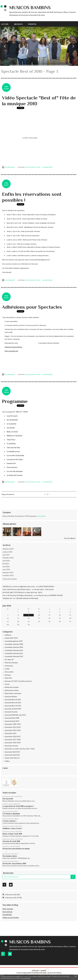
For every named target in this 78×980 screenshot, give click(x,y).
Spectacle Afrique (11, 697)
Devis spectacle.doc (11, 351)
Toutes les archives (10, 579)
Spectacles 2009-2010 (13, 724)
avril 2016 (6, 567)
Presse (7, 684)
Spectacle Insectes (11, 712)
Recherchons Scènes (12, 690)
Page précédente (8, 494)
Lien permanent (9, 167)
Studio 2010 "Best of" (12, 758)
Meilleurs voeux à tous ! (12, 828)
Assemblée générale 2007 (14, 641)
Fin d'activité (8, 799)
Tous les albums (70, 538)
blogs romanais (8, 909)
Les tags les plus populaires (55, 973)
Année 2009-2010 (11, 638)
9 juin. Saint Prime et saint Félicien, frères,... (17, 589)
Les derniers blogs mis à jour (24, 973)
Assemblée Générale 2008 (14, 644)
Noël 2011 (9, 678)
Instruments (9, 666)
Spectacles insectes (12, 746)
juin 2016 (6, 564)
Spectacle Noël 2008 (12, 718)
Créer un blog (35, 970)
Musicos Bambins (30, 8)
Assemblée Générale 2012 (14, 656)
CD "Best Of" (9, 660)
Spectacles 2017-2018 (13, 740)
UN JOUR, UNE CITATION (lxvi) (13, 592)
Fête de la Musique (11, 663)
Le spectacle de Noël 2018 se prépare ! (18, 806)
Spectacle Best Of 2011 (13, 703)
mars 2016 (6, 569)
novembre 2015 (8, 575)
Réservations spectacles (13, 693)
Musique (8, 675)
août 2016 (6, 561)
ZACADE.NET (7, 915)
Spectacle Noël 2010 (12, 721)
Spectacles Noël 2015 (12, 755)
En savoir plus (26, 978)
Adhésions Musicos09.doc (13, 347)
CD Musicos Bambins (11, 814)
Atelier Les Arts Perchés (11, 918)
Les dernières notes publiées (39, 973)
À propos (32, 24)
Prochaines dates (10, 856)
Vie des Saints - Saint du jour (44, 589)
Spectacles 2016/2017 (13, 737)
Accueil (5, 24)
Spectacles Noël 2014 (12, 752)
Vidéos (7, 761)
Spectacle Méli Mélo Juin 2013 (15, 715)
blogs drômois (7, 912)
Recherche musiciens (12, 687)
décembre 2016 (8, 558)
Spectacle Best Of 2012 (13, 706)
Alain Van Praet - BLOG (34, 592)
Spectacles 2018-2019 (13, 743)
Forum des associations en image (16, 849)
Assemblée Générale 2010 (14, 650)
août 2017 (6, 555)
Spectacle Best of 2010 (33, 167)
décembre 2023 (8, 549)
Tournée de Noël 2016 (11, 841)
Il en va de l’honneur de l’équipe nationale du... (18, 595)
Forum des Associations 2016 (14, 864)
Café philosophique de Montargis (27, 598)
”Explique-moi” (8, 598)
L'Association (9, 672)
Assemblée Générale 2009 (14, 647)
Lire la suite (42, 516)
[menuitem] (6, 24)
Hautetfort (43, 970)
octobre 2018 (7, 552)
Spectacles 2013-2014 (13, 730)
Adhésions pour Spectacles (32, 307)
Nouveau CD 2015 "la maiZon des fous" (18, 681)
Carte (5, 768)
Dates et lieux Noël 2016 (12, 834)
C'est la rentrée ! (9, 821)
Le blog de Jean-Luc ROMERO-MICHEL (50, 595)
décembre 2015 (8, 573)
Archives (18, 24)
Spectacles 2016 (11, 733)
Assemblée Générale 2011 (14, 653)
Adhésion (8, 635)
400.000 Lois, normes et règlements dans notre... (19, 587)
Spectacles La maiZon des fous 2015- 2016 (20, 749)
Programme (15, 401)
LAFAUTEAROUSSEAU (46, 587)
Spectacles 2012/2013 (13, 727)
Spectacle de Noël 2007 (13, 709)
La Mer (7, 669)
